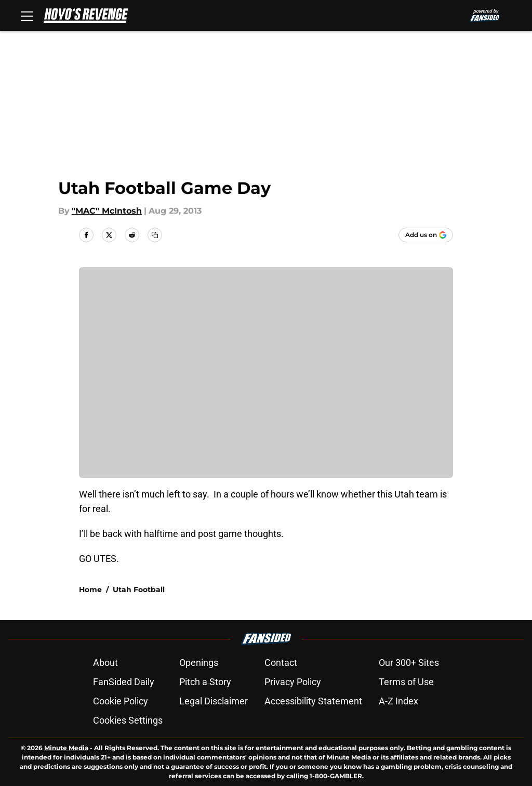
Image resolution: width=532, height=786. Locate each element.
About (105, 663)
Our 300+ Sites (409, 663)
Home (90, 589)
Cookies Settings (128, 720)
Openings (199, 663)
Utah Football (139, 589)
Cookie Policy (121, 701)
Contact (281, 663)
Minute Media (66, 748)
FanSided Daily (124, 682)
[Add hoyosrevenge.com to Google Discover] (426, 235)
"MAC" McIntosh (107, 211)
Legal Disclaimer (214, 701)
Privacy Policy (293, 682)
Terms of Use (406, 682)
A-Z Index (398, 701)
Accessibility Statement (313, 701)
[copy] (155, 235)
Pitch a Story (205, 682)
